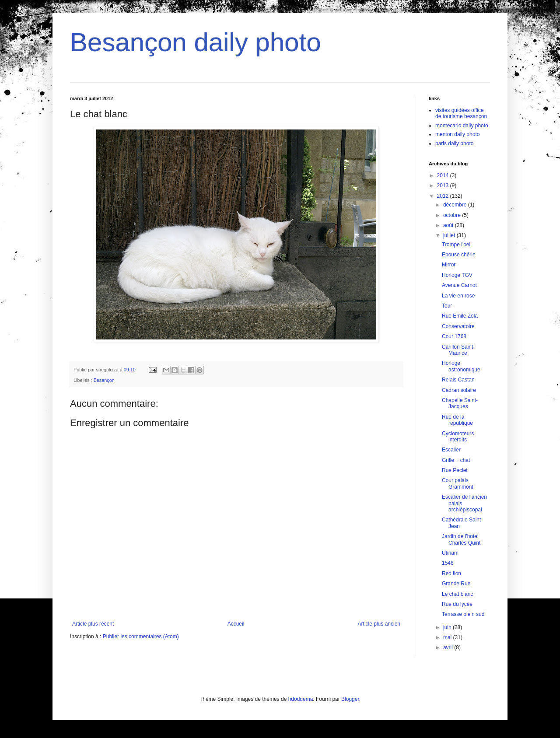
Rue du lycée (457, 604)
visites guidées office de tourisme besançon (461, 113)
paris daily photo (454, 143)
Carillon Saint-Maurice (458, 350)
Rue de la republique (457, 420)
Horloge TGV (457, 275)
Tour (447, 306)
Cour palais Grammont (458, 483)
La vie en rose (458, 296)
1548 (448, 563)
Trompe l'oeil (457, 245)
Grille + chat (456, 460)
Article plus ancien (379, 624)
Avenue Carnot (459, 285)
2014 (444, 175)
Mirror (449, 265)
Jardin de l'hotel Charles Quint (461, 539)
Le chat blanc (457, 594)
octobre (453, 215)
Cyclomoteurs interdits (458, 437)
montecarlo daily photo (462, 126)
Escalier (451, 450)
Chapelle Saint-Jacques (460, 403)
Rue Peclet (455, 470)
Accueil (236, 624)
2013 (444, 185)
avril (449, 647)
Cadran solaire (459, 390)
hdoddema (301, 699)
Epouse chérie (459, 255)
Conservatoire (458, 326)
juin (448, 627)
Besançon (104, 380)
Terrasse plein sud (463, 614)
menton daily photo (457, 134)
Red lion (451, 574)
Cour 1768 (454, 336)
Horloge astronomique (461, 366)
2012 (444, 196)
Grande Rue (456, 584)
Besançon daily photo (196, 42)
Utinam (450, 553)
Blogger (350, 699)
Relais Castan (458, 380)
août (449, 225)
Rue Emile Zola (460, 316)
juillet (450, 235)
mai (448, 637)
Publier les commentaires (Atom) (141, 637)
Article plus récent (93, 624)
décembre (456, 205)
